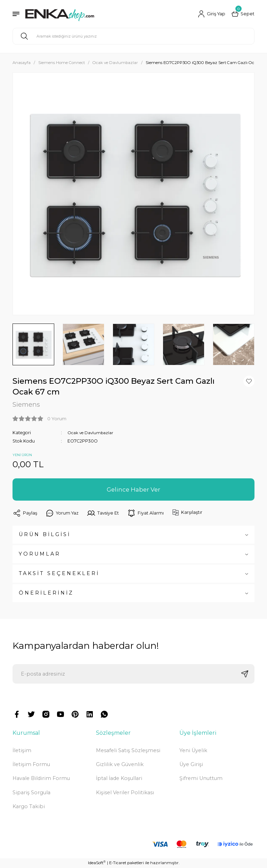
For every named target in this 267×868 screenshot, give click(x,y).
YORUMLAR (40, 554)
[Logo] (60, 14)
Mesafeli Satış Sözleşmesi (128, 750)
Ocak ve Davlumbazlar (92, 433)
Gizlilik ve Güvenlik (120, 765)
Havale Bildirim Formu (41, 779)
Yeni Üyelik (193, 750)
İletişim (22, 750)
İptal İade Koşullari (119, 779)
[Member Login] (211, 14)
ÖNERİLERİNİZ (46, 593)
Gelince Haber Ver (133, 490)
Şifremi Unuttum (201, 779)
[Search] (133, 36)
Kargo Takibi (29, 807)
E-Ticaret (118, 863)
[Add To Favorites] (249, 381)
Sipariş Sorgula (31, 793)
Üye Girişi (191, 765)
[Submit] (245, 674)
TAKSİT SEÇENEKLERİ (59, 574)
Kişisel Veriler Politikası (125, 793)
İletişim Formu (31, 765)
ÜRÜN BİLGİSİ (45, 535)
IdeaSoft (97, 863)
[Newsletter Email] (133, 674)
